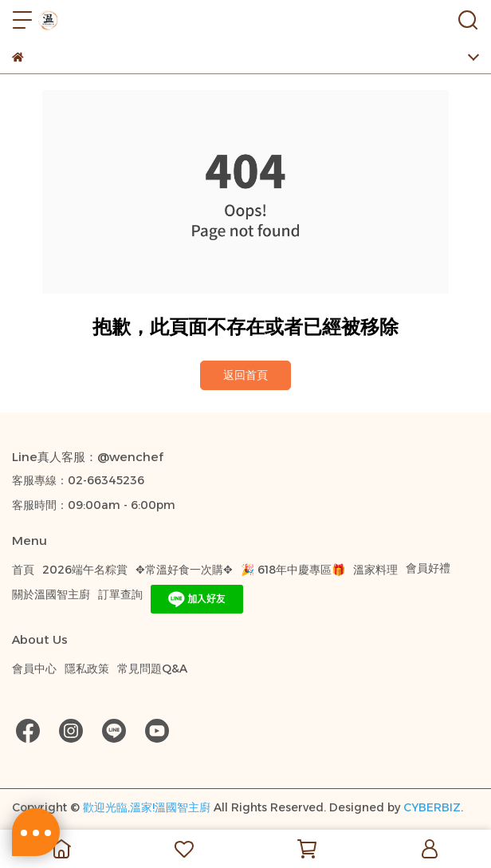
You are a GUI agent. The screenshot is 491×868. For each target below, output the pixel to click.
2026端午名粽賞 (85, 570)
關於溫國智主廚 (51, 594)
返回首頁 (245, 375)
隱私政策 (87, 669)
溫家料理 (375, 570)
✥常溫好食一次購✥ (184, 570)
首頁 (23, 570)
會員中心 (34, 669)
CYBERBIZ (432, 807)
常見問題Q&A (152, 669)
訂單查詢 (120, 594)
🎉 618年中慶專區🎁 (293, 570)
